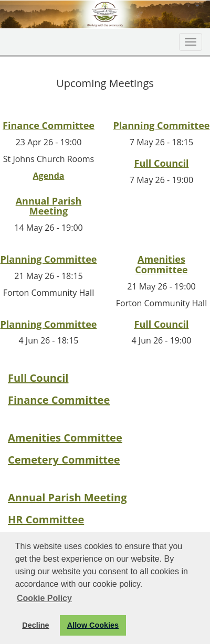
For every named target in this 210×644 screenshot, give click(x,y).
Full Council (162, 163)
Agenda (49, 176)
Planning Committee (162, 125)
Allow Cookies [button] (93, 625)
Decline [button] (35, 625)
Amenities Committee (161, 264)
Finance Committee (49, 125)
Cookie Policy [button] (44, 598)
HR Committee (46, 519)
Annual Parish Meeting (49, 206)
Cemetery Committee (64, 460)
